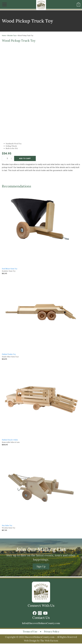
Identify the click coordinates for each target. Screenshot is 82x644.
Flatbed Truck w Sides (10, 439)
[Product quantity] (8, 158)
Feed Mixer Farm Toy (10, 268)
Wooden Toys (12, 36)
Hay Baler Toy (7, 525)
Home (4, 36)
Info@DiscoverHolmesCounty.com (41, 623)
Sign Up (41, 566)
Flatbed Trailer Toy (9, 354)
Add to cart (25, 158)
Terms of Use (29, 632)
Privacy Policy (53, 632)
